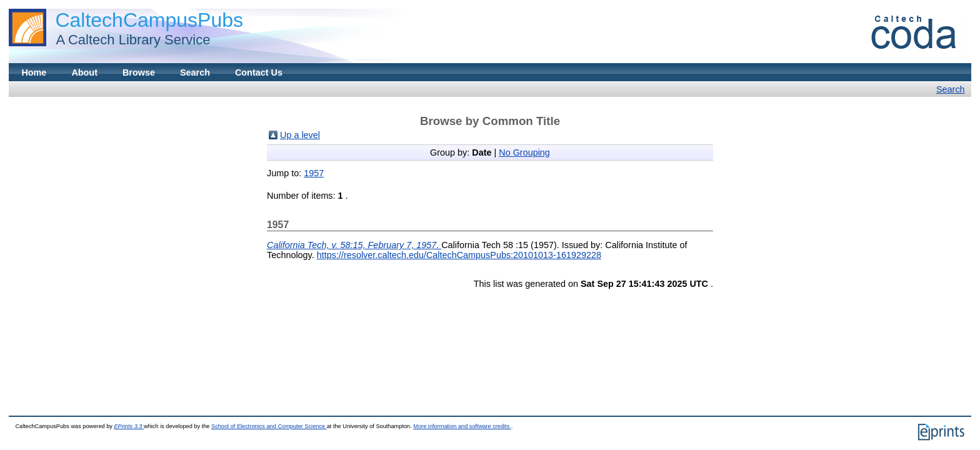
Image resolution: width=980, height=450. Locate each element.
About (84, 72)
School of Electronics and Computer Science (269, 426)
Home (34, 72)
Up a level (300, 135)
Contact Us (259, 72)
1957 (314, 173)
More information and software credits (462, 426)
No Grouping (524, 152)
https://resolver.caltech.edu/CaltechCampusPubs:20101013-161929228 (459, 255)
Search (195, 72)
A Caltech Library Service (129, 40)
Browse (139, 72)
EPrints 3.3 (129, 426)
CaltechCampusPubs (149, 20)
